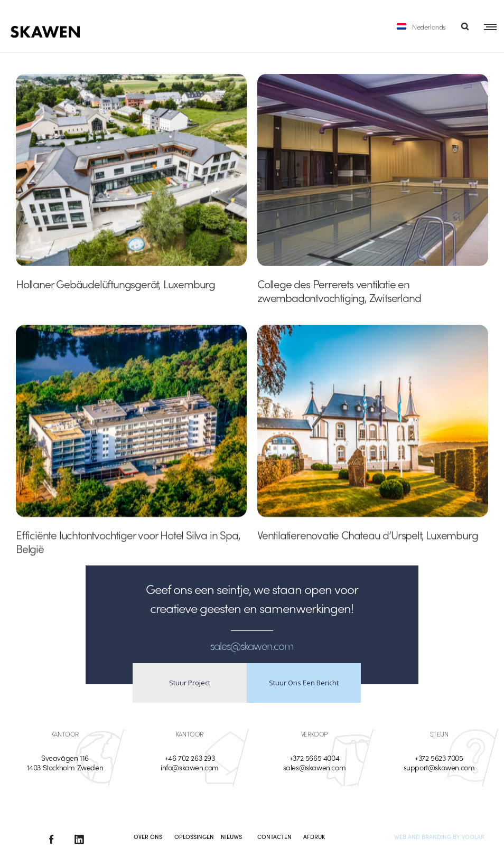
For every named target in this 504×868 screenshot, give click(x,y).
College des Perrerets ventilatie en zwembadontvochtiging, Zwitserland (339, 290)
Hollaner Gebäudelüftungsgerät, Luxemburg (115, 284)
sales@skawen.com (315, 767)
